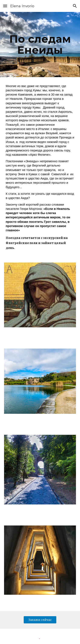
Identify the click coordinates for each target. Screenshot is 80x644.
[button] (5, 6)
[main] (40, 44)
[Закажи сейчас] (40, 620)
